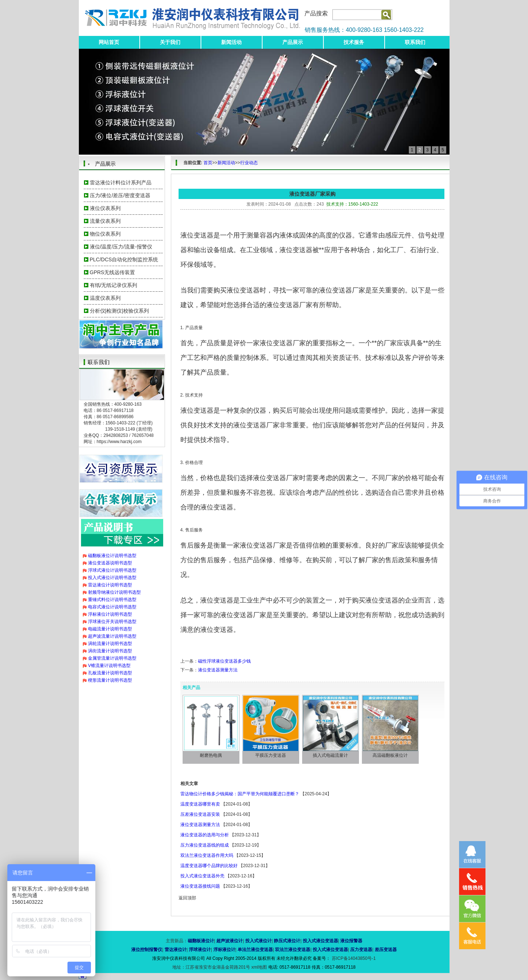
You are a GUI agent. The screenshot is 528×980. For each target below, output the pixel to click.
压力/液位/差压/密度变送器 (120, 195)
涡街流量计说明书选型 (110, 651)
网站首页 (109, 42)
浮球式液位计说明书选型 (112, 570)
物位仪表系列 (105, 234)
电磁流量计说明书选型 (110, 629)
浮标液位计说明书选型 (110, 614)
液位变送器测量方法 (218, 670)
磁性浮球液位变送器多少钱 (224, 661)
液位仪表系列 (105, 208)
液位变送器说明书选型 (110, 563)
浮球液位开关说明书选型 (112, 622)
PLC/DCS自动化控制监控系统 (124, 259)
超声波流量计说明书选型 (112, 636)
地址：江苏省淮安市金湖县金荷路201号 (212, 967)
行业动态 (249, 163)
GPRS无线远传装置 (113, 272)
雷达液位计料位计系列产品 (121, 183)
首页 (208, 163)
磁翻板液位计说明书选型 (112, 556)
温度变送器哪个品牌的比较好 (209, 866)
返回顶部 (187, 898)
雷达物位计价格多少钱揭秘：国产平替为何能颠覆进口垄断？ (240, 794)
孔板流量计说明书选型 (110, 673)
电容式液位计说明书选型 (112, 607)
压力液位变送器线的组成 (205, 845)
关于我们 (170, 42)
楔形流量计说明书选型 (110, 680)
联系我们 (415, 42)
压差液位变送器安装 (200, 814)
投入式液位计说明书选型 (112, 578)
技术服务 (354, 42)
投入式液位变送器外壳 (202, 876)
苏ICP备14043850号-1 (353, 958)
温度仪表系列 (105, 298)
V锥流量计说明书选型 (109, 666)
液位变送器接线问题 (200, 886)
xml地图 (259, 967)
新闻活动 (231, 42)
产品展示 (293, 42)
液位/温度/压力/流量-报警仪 (121, 247)
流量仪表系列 (105, 221)
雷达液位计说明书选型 (110, 585)
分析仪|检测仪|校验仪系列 (119, 311)
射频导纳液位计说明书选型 (114, 592)
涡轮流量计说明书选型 (110, 644)
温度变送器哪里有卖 (200, 804)
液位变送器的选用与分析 (205, 835)
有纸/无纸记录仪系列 (114, 285)
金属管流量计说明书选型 (112, 658)
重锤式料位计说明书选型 (112, 600)
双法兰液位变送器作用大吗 (207, 855)
